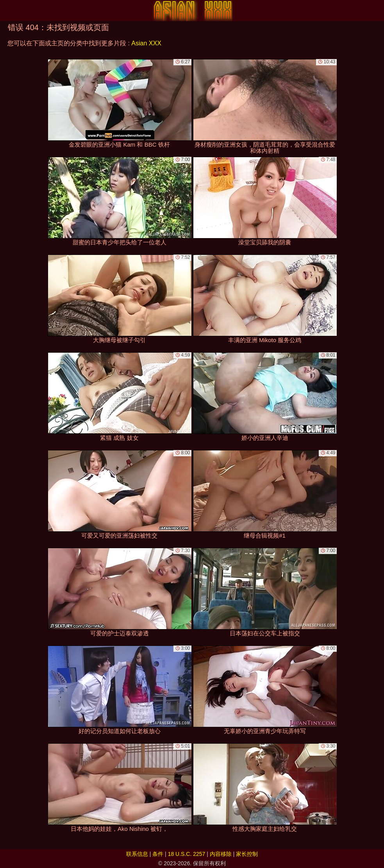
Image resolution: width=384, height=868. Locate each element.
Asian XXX (146, 43)
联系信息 (137, 854)
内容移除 (221, 854)
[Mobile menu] (7, 11)
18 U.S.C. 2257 (187, 854)
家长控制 (247, 854)
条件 (158, 854)
